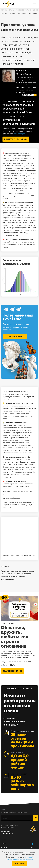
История (4, 10)
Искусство (22, 13)
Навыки (4, 13)
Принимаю (19, 864)
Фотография (33, 13)
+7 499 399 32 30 (7, 833)
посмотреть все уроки (16, 139)
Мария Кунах (24, 74)
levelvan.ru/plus (19, 134)
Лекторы (4, 847)
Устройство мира (22, 10)
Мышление (34, 10)
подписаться (15, 336)
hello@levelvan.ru (8, 827)
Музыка (12, 13)
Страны (12, 10)
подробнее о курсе (12, 671)
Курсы (3, 844)
